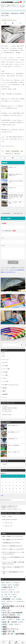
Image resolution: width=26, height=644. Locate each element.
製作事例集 (5, 394)
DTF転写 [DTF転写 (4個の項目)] (4, 585)
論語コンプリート (9, 154)
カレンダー (5, 362)
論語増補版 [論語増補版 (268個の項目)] (20, 634)
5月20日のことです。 (13, 167)
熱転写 (4, 391)
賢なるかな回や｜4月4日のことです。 (20, 213)
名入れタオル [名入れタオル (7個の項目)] (21, 601)
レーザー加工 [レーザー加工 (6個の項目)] (5, 597)
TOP (10, 506)
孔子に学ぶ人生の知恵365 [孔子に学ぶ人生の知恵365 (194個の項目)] (13, 613)
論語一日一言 (17, 154)
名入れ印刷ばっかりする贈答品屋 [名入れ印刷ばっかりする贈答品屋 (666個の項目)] (13, 607)
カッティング (6, 359)
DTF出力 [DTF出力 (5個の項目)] (17, 583)
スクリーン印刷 (6, 369)
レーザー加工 (6, 382)
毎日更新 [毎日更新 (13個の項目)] (15, 622)
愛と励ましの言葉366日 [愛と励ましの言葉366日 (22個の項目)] (9, 615)
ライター (5, 378)
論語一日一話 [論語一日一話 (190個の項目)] (8, 634)
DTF (4, 353)
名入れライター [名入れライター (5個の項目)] (6, 604)
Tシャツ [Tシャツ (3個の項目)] (17, 587)
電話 (10, 642)
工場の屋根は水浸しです (13, 439)
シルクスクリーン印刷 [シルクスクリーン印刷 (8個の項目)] (8, 592)
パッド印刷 (5, 375)
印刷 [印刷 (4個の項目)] (14, 599)
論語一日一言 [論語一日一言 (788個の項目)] (9, 631)
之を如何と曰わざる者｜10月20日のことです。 (16, 182)
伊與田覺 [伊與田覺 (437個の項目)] (6, 599)
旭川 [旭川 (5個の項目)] (19, 615)
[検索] (12, 345)
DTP (4, 356)
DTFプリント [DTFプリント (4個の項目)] (10, 583)
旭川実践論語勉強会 (15, 151)
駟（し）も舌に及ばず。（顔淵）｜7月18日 (16, 203)
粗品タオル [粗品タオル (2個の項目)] (18, 624)
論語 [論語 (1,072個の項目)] (5, 627)
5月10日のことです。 (13, 188)
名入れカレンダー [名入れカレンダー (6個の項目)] (12, 601)
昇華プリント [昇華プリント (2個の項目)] (12, 620)
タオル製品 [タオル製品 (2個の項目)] (17, 592)
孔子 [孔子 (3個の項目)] (10, 610)
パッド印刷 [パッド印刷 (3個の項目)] (5, 594)
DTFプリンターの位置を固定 (13, 445)
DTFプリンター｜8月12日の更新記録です (12, 557)
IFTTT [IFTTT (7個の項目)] (10, 585)
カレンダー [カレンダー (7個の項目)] (12, 590)
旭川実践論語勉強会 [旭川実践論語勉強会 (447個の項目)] (11, 617)
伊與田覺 (8, 151)
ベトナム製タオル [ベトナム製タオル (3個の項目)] (13, 594)
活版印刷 (5, 388)
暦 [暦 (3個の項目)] (24, 620)
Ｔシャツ (5, 397)
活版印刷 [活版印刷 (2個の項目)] (21, 622)
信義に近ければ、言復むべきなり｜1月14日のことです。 (16, 175)
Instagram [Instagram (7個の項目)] (17, 585)
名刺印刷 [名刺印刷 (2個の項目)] (4, 610)
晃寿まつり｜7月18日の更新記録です (11, 572)
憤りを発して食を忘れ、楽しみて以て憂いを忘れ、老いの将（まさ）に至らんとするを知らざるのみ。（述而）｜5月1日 (16, 196)
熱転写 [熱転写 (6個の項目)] (12, 624)
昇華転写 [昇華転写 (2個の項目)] (19, 620)
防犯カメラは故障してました (13, 425)
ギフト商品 (5, 366)
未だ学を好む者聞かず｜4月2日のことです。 (8, 213)
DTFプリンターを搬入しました (14, 452)
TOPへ (23, 642)
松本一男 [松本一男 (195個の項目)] (6, 622)
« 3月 (2, 495)
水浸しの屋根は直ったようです (14, 432)
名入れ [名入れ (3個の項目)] (4, 601)
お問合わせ (16, 642)
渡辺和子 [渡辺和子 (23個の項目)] (5, 624)
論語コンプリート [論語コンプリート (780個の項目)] (11, 629)
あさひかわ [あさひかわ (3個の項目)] (5, 590)
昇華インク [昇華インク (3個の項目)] (5, 620)
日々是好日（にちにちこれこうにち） (9, 20)
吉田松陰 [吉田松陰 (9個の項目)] (19, 599)
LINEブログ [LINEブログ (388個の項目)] (8, 587)
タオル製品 (5, 372)
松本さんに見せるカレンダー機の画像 (11, 567)
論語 (22, 151)
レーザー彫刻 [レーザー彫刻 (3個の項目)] (14, 597)
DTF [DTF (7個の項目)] (4, 583)
